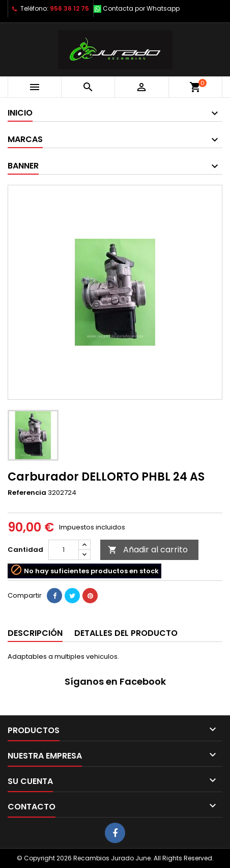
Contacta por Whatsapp (141, 8)
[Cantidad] (64, 550)
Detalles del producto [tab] (126, 633)
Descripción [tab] (35, 633)
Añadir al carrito (148, 550)
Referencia (27, 493)
